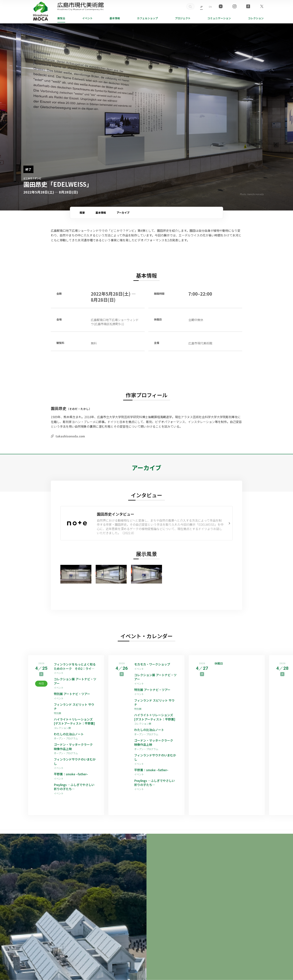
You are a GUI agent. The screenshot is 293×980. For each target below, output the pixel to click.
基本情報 (115, 18)
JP (201, 7)
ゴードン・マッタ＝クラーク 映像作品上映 (75, 747)
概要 (82, 213)
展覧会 (61, 18)
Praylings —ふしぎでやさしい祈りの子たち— (74, 787)
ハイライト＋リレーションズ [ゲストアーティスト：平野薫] (74, 721)
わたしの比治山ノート (69, 734)
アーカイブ (123, 213)
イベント (87, 18)
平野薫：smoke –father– (71, 774)
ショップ (147, 18)
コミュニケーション (219, 18)
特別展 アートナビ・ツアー (73, 694)
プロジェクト (183, 18)
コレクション (256, 18)
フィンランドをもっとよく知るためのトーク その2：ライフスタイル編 (75, 666)
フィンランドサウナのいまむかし (75, 761)
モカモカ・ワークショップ (152, 664)
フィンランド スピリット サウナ (74, 707)
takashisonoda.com (70, 436)
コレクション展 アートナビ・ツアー (75, 681)
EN (210, 7)
